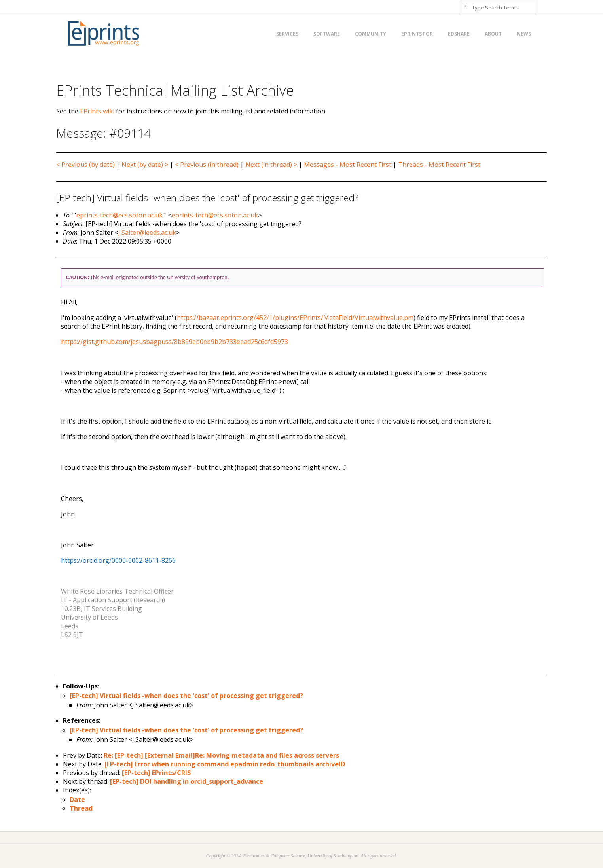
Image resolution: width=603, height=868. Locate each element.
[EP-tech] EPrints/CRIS (156, 773)
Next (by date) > (145, 165)
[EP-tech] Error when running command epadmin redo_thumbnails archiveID (225, 764)
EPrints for (417, 34)
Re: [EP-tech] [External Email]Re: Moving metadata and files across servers (221, 755)
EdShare (459, 34)
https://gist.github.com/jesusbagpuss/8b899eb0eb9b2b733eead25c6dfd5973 (174, 342)
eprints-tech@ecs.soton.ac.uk (119, 215)
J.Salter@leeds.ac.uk (147, 233)
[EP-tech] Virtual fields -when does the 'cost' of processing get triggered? (186, 696)
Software (327, 34)
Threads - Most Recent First (439, 165)
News (524, 34)
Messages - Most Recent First (348, 165)
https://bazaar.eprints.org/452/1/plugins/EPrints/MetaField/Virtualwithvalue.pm (295, 318)
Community (371, 34)
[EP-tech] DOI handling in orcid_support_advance (187, 781)
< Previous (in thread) (207, 165)
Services (287, 34)
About (493, 34)
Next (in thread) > (271, 165)
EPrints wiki (97, 111)
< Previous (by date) (85, 165)
